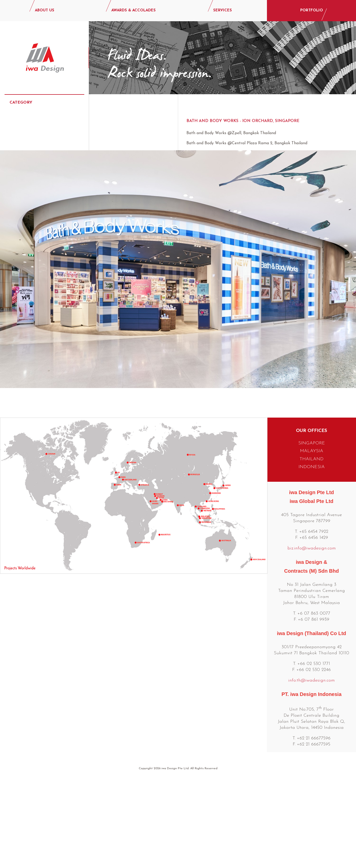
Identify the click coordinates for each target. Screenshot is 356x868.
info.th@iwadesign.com (311, 764)
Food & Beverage (31, 179)
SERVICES (223, 10)
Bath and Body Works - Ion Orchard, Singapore (243, 121)
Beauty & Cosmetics (33, 119)
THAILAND (311, 542)
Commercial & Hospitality (39, 134)
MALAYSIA (312, 534)
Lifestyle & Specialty (34, 210)
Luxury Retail (26, 194)
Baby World (121, 133)
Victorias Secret (127, 217)
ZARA (112, 228)
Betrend (116, 144)
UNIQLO (115, 206)
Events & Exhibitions (33, 164)
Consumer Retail (29, 149)
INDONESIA (312, 550)
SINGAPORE (312, 526)
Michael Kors (123, 177)
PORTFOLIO (312, 10)
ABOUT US (45, 10)
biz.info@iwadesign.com (312, 631)
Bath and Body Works (134, 122)
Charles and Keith (130, 166)
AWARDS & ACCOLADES (133, 10)
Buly (111, 155)
